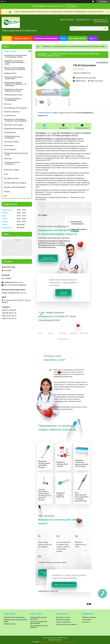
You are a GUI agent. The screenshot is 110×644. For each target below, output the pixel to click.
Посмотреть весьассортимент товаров (48, 258)
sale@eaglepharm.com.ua (13, 282)
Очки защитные (11, 149)
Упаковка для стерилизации (14, 617)
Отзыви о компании (63, 622)
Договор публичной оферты (15, 187)
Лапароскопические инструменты (12, 137)
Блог (5, 196)
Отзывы (7, 192)
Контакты (86, 622)
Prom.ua (65, 638)
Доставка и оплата (78, 38)
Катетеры (8, 159)
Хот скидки (71, 6)
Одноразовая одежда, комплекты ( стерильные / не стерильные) (16, 84)
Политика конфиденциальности (67, 642)
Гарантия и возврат (63, 620)
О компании (87, 620)
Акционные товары (11, 170)
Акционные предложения (46, 38)
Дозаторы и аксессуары (14, 125)
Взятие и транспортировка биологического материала (15, 69)
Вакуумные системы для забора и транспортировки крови (15, 62)
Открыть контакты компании (64, 585)
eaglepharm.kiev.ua (48, 591)
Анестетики (9, 146)
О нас (63, 38)
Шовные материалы (12, 112)
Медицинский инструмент (15, 129)
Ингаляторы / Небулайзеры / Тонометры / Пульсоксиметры (16, 120)
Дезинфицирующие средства (16, 108)
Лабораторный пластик (14, 95)
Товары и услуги (21, 38)
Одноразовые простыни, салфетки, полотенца (14, 90)
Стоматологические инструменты (12, 163)
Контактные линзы (12, 142)
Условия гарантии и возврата (15, 183)
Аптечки (8, 104)
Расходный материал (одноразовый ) (13, 99)
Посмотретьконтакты (63, 293)
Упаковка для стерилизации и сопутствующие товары (16, 56)
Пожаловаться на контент (48, 642)
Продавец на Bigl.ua (55, 640)
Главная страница (89, 617)
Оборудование (10, 132)
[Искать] (105, 28)
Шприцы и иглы (11, 73)
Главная (7, 38)
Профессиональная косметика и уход (16, 154)
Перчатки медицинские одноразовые (14, 78)
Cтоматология (10, 116)
